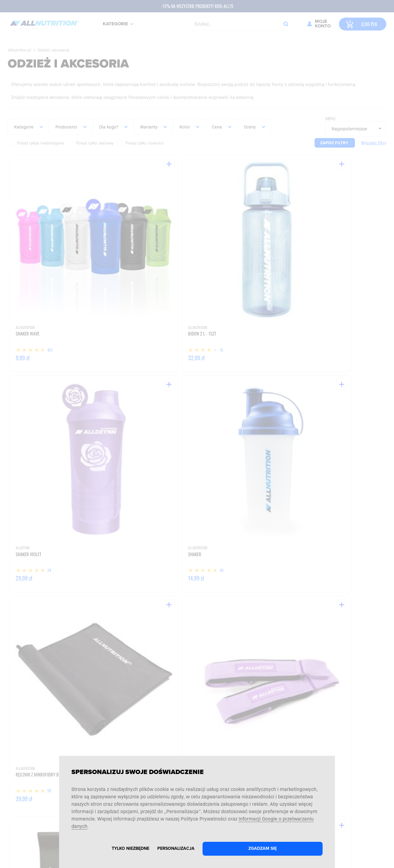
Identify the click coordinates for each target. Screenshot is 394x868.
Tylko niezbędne (131, 848)
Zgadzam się (263, 848)
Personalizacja (176, 848)
